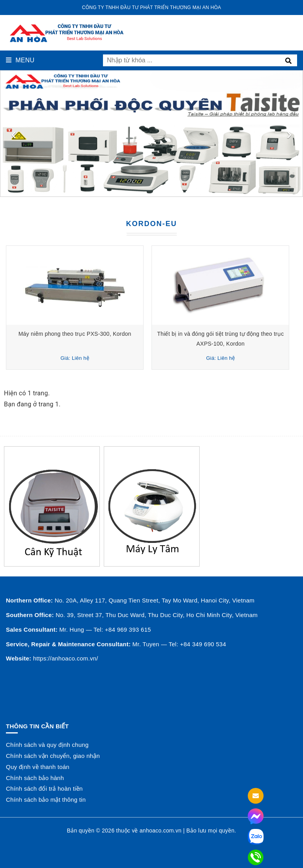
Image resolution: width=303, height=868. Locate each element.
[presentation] (14, 134)
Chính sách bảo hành (35, 778)
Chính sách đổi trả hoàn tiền (44, 788)
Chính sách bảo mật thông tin (46, 800)
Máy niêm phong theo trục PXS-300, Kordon (77, 334)
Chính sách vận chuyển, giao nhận (53, 756)
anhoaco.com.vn (161, 831)
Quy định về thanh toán (38, 767)
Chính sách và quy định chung (47, 745)
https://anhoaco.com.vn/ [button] (66, 658)
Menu (20, 60)
